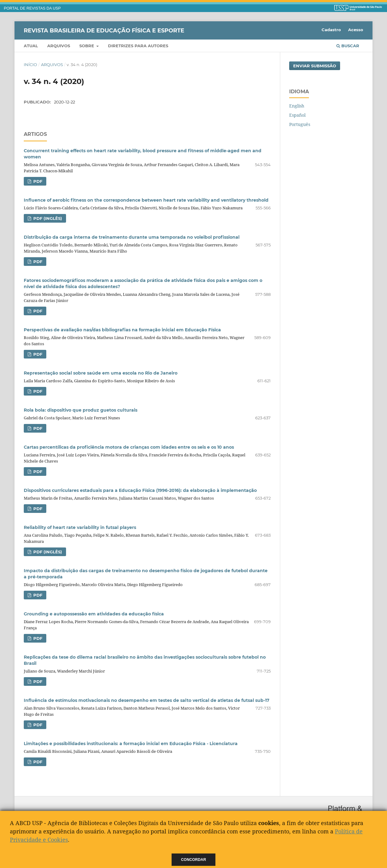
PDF (37, 181)
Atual (31, 46)
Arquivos (59, 46)
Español (297, 115)
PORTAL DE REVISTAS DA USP (32, 8)
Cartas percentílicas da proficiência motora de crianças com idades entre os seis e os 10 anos (129, 447)
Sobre (87, 46)
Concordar (194, 860)
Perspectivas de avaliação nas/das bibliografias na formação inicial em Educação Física (122, 330)
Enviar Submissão (315, 66)
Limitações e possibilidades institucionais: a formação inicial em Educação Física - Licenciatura (131, 744)
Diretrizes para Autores (138, 46)
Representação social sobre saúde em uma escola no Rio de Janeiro (101, 373)
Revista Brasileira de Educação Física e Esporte (104, 30)
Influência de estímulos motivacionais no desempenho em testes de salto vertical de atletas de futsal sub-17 (147, 700)
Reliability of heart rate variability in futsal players (80, 527)
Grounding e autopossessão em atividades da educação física (94, 614)
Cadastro (331, 30)
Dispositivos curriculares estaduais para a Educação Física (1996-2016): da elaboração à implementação (140, 490)
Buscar (348, 46)
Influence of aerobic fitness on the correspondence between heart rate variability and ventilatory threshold (146, 200)
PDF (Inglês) (47, 218)
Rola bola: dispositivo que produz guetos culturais (81, 410)
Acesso (356, 30)
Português (300, 124)
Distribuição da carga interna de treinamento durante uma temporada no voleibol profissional (132, 237)
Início (30, 65)
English (297, 106)
